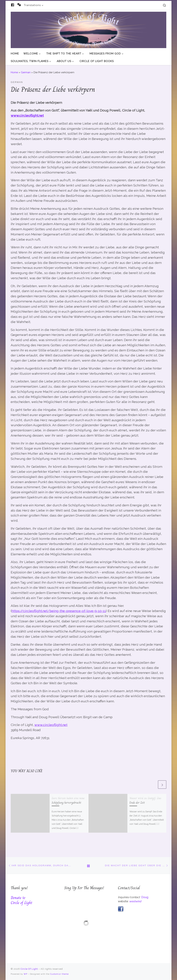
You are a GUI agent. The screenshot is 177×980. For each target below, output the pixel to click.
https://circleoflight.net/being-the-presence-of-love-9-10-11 (59, 611)
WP (25, 974)
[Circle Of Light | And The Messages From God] (88, 29)
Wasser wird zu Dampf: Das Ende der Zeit (145, 800)
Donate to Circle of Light (22, 900)
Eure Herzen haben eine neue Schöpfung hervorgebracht (68, 800)
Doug (145, 897)
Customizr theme (59, 974)
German (26, 72)
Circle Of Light (29, 969)
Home (14, 72)
